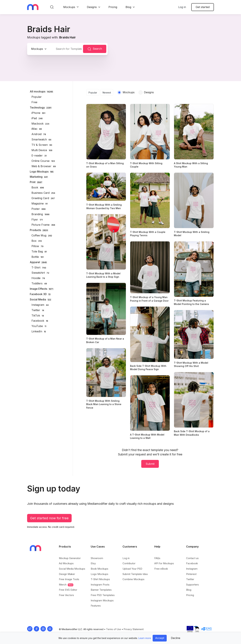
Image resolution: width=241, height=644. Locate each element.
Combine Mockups (133, 579)
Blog (128, 7)
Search (95, 49)
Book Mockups (99, 569)
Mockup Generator (70, 558)
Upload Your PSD (132, 569)
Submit (150, 464)
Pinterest (191, 574)
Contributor (129, 563)
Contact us (192, 558)
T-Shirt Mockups (100, 579)
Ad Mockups (66, 563)
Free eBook (161, 569)
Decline (176, 638)
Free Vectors (66, 595)
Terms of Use (114, 629)
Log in (182, 7)
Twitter (190, 579)
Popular (93, 93)
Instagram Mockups (102, 600)
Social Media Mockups (72, 569)
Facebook (192, 563)
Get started (203, 7)
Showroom (97, 558)
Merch (66, 585)
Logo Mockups (99, 574)
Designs (92, 7)
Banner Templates (101, 590)
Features (96, 606)
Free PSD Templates (103, 595)
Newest (107, 93)
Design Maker (67, 574)
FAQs (157, 558)
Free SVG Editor (68, 590)
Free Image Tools (69, 579)
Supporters (192, 585)
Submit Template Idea (135, 574)
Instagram (192, 569)
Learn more (145, 638)
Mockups (69, 7)
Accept (160, 638)
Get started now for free (49, 518)
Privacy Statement (134, 629)
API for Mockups (164, 563)
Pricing (113, 7)
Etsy (93, 563)
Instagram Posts (100, 585)
